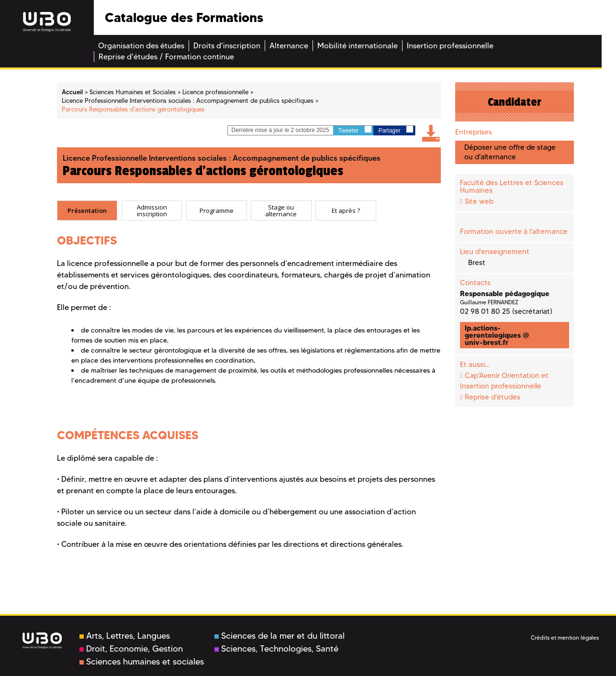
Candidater (515, 102)
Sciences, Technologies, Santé (276, 649)
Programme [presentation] (217, 211)
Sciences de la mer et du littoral (280, 636)
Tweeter (355, 130)
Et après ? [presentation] (346, 211)
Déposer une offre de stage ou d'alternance (510, 152)
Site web (479, 201)
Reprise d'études (493, 397)
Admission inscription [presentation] (152, 211)
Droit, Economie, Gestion (131, 649)
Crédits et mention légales (565, 637)
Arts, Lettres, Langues (125, 636)
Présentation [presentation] (87, 211)
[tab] (87, 211)
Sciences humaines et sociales (142, 662)
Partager (396, 130)
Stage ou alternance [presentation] (281, 211)
